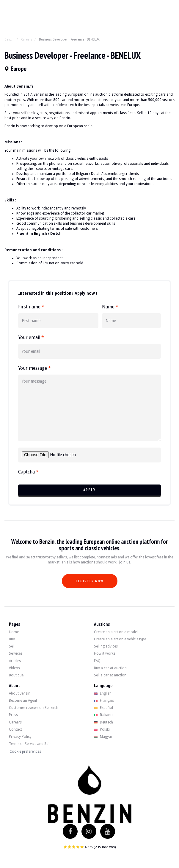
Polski (102, 729)
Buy (12, 639)
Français (104, 701)
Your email (31, 338)
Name (110, 307)
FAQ (97, 661)
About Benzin (20, 693)
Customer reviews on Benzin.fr (34, 708)
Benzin (9, 39)
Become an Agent (23, 701)
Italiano (103, 715)
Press (13, 715)
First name (31, 307)
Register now (90, 581)
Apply (89, 490)
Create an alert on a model (116, 632)
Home (14, 632)
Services (16, 653)
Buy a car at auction (110, 668)
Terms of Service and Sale (30, 744)
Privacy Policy (20, 737)
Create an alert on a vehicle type (120, 639)
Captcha (28, 472)
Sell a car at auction (110, 675)
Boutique (16, 675)
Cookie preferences (25, 751)
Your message (34, 368)
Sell (12, 646)
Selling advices (106, 646)
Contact (15, 729)
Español (103, 708)
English (103, 693)
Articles (15, 661)
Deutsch (103, 722)
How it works (105, 653)
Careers (27, 39)
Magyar (103, 737)
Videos (14, 668)
